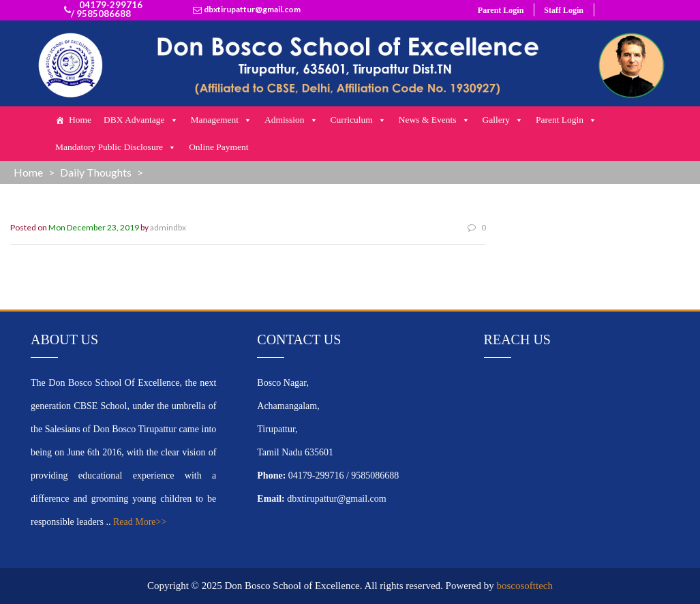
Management (222, 120)
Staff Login (564, 10)
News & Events (435, 120)
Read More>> (140, 522)
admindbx (168, 227)
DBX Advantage (141, 120)
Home (80, 120)
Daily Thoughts (96, 172)
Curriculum (359, 120)
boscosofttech (525, 586)
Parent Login (501, 10)
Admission (291, 120)
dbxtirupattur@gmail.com (252, 10)
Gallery (503, 120)
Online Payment (218, 147)
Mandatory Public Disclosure (116, 147)
